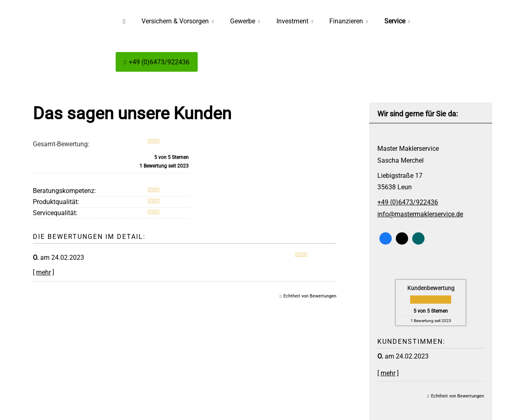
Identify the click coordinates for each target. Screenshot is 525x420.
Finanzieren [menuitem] (346, 21)
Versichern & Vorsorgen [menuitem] (175, 21)
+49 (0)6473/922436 (408, 202)
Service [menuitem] (395, 21)
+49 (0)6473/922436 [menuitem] (157, 62)
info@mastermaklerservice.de (420, 214)
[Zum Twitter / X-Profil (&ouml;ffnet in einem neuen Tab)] (402, 238)
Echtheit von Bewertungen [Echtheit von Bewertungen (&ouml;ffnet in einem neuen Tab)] (458, 396)
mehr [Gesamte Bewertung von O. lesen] (388, 373)
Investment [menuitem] (292, 21)
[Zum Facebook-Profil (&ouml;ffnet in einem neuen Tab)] (386, 238)
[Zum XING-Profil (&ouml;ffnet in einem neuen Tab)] (418, 238)
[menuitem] (124, 21)
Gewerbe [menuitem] (243, 21)
